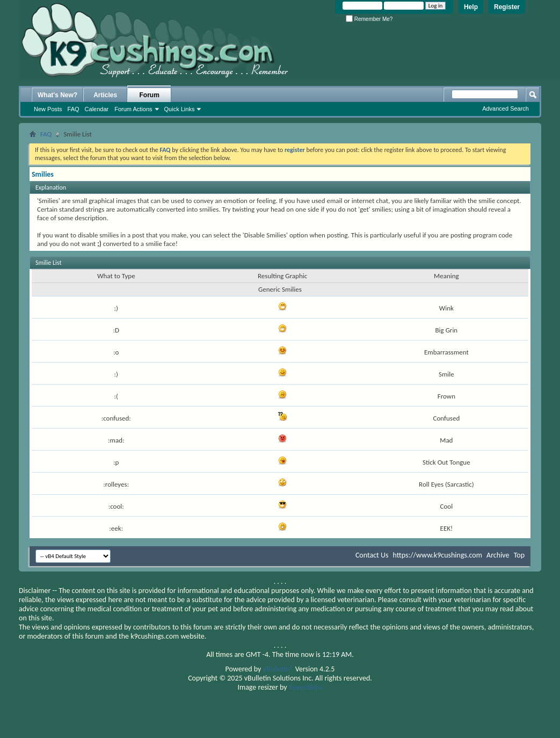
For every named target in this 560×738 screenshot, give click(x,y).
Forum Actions (133, 109)
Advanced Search (506, 108)
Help (471, 7)
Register (507, 7)
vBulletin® (278, 669)
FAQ (74, 109)
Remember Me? (369, 19)
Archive (498, 555)
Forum (150, 95)
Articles (105, 95)
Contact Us (372, 555)
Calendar (97, 109)
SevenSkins (306, 687)
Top (519, 555)
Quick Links (180, 109)
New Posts (48, 109)
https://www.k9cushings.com (438, 555)
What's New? (57, 95)
